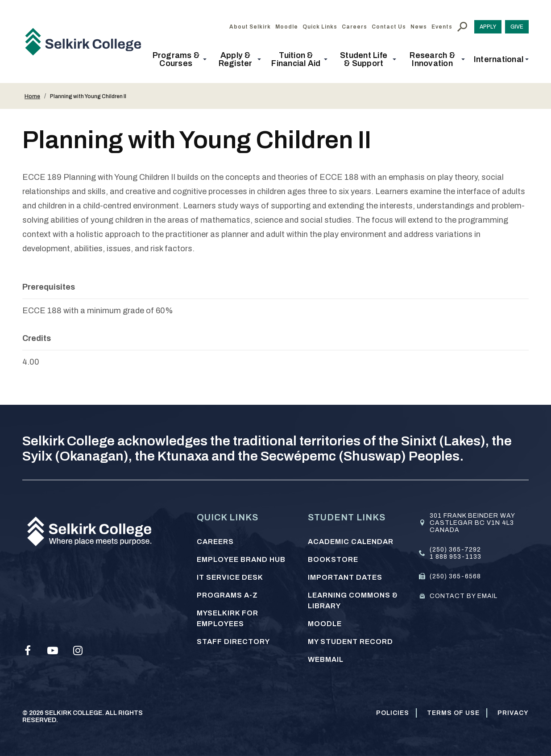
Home (32, 96)
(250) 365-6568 (455, 576)
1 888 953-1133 (456, 557)
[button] (179, 59)
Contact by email (464, 596)
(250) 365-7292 (455, 550)
